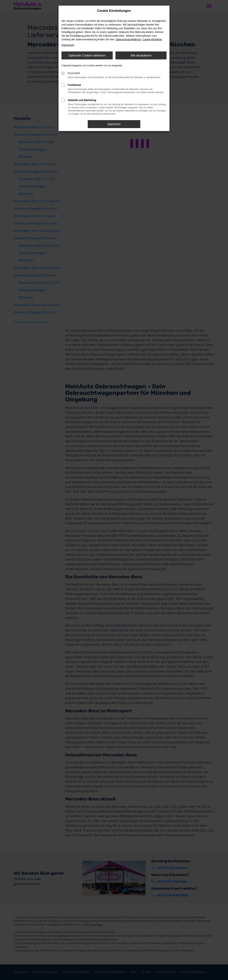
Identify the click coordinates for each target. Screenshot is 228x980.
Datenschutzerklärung (128, 39)
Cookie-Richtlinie (152, 39)
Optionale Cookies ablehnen (87, 55)
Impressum (68, 45)
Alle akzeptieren (141, 55)
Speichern (114, 124)
